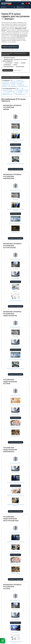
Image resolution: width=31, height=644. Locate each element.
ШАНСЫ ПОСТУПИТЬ (26, 1)
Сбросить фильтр (17, 70)
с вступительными (12, 86)
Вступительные (19, 67)
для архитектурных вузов (22, 90)
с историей (19, 83)
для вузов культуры (20, 94)
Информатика (7, 65)
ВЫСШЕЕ (3, 1)
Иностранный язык (8, 67)
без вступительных (23, 86)
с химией (13, 85)
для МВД (20, 91)
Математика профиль (9, 58)
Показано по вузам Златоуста (10, 47)
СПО (7, 1)
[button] (3, 641)
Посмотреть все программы (16, 169)
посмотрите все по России (19, 50)
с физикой (13, 83)
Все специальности (16, 145)
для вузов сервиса (18, 93)
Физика (16, 63)
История (22, 63)
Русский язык (8, 63)
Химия (14, 65)
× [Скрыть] (4, 639)
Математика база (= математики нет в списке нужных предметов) (15, 60)
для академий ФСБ (10, 91)
